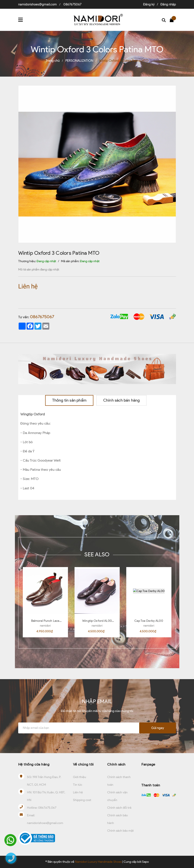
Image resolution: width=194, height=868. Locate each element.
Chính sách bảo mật (120, 831)
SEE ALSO (97, 554)
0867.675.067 (47, 808)
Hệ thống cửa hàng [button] (34, 764)
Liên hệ (78, 792)
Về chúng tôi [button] (83, 764)
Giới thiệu (80, 777)
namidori (45, 626)
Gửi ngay (158, 728)
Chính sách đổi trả (119, 808)
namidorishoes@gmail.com (37, 4)
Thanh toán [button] (151, 785)
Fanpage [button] (148, 764)
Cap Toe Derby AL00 (149, 621)
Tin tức (78, 785)
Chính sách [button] (116, 764)
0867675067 (72, 4)
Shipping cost (82, 800)
